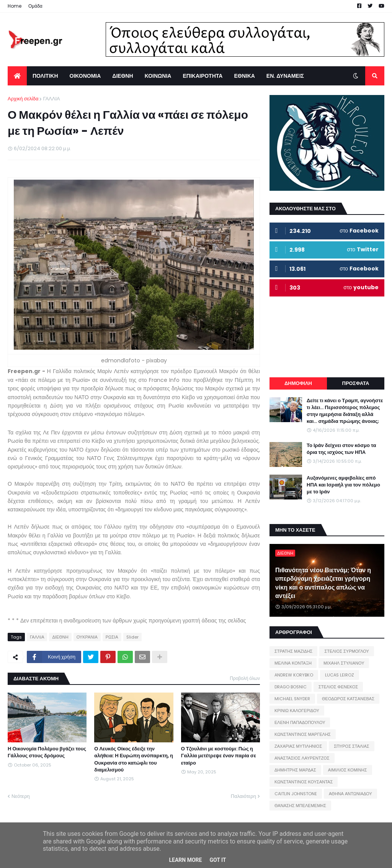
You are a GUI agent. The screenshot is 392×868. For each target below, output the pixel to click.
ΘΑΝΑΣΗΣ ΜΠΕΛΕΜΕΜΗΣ (300, 806)
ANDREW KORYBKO (294, 675)
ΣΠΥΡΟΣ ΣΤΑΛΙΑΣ (351, 746)
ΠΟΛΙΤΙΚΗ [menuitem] (45, 76)
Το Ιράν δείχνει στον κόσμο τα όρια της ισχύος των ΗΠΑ (341, 449)
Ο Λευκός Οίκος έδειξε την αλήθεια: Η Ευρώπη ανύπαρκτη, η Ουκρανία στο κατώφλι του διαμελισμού (134, 759)
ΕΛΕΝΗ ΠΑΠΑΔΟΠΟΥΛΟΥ (300, 722)
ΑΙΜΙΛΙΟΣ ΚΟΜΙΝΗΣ (348, 770)
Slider (132, 637)
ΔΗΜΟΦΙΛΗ (298, 383)
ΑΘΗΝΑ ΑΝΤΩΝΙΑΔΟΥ (350, 794)
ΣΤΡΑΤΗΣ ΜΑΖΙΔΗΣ (293, 651)
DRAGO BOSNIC (291, 687)
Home (15, 6)
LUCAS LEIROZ (340, 675)
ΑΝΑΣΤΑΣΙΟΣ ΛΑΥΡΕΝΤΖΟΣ (302, 758)
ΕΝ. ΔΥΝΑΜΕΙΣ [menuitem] (285, 76)
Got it (218, 860)
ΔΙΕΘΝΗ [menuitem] (122, 76)
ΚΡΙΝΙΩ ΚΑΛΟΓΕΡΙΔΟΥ (297, 711)
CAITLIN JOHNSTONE (296, 794)
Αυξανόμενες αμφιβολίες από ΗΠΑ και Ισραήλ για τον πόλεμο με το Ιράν (343, 485)
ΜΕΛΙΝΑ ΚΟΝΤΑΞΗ (293, 663)
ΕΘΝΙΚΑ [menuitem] (244, 76)
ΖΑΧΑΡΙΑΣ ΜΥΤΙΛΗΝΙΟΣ (298, 746)
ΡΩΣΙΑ (112, 637)
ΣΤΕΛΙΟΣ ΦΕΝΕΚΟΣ (338, 687)
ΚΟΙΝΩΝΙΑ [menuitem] (158, 76)
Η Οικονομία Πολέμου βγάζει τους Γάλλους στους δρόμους (47, 752)
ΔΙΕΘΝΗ (60, 637)
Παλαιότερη (243, 796)
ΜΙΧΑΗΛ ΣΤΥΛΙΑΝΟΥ (344, 663)
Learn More (185, 860)
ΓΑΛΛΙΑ (51, 99)
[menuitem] (17, 76)
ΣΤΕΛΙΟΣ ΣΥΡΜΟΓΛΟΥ (347, 651)
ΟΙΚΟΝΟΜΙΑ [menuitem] (85, 76)
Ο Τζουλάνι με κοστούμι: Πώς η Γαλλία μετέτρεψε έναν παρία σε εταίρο (219, 756)
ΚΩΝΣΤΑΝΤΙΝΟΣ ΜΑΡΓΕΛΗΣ (303, 734)
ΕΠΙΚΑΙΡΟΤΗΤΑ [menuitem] (203, 76)
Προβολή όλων (245, 678)
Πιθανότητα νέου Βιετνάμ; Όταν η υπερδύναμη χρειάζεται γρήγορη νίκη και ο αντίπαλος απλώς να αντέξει (323, 583)
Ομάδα (35, 6)
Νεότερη (21, 796)
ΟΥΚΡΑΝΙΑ (87, 637)
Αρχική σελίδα (23, 99)
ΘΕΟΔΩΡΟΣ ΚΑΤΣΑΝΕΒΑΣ (348, 699)
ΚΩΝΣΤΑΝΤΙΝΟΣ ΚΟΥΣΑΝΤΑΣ (304, 782)
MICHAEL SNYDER (292, 699)
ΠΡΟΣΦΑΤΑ (356, 383)
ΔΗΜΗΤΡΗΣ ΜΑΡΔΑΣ (295, 770)
